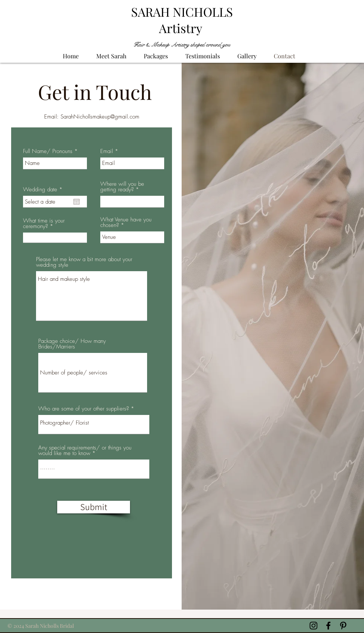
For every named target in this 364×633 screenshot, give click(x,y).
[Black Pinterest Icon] (343, 626)
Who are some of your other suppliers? (84, 409)
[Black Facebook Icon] (328, 626)
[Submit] (94, 507)
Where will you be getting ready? (122, 187)
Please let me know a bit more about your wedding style (84, 262)
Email (107, 151)
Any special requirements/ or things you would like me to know (85, 451)
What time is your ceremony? (44, 224)
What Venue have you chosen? (126, 223)
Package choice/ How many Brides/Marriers (72, 344)
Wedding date (44, 190)
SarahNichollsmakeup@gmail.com (100, 117)
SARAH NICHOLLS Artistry (182, 20)
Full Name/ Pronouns (48, 151)
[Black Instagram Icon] (313, 626)
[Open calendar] (77, 202)
